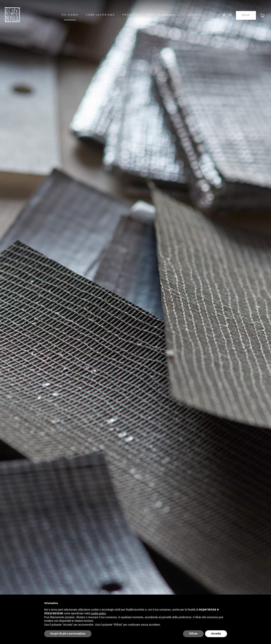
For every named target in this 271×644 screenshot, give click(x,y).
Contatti (195, 15)
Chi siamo (70, 15)
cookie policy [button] (98, 613)
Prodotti (131, 15)
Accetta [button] (216, 634)
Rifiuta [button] (193, 634)
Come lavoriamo (100, 15)
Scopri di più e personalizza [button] (68, 634)
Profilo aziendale (163, 15)
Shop (246, 15)
